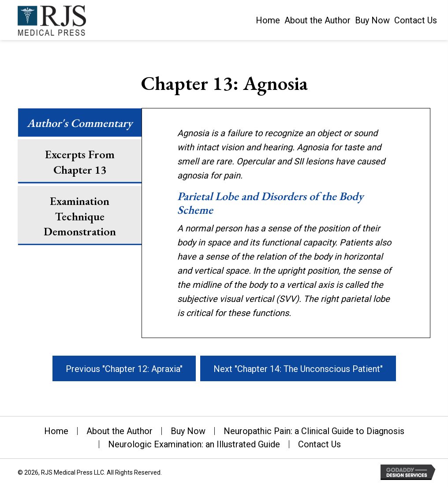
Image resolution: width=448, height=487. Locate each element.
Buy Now (188, 431)
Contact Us (319, 444)
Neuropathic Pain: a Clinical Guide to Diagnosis (314, 431)
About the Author (119, 431)
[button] (124, 368)
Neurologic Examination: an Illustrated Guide (194, 444)
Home (56, 431)
